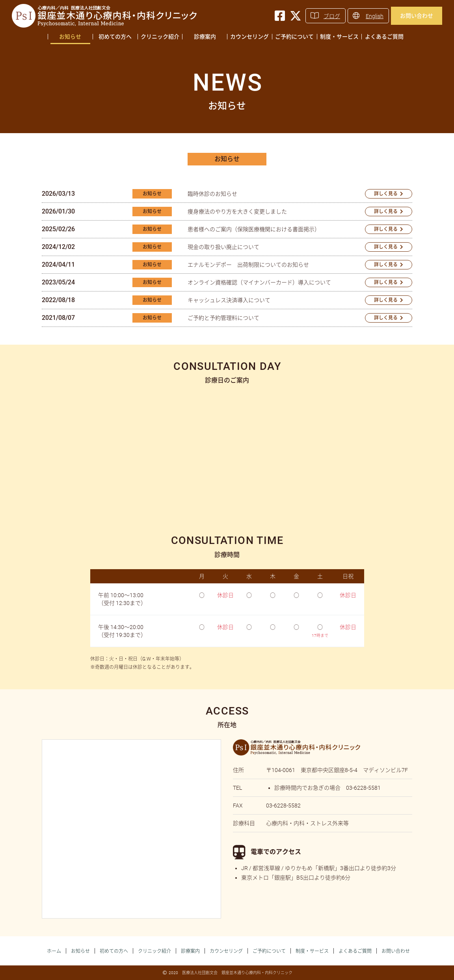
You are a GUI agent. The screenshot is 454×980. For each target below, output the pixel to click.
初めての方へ (115, 37)
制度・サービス (339, 37)
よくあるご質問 (384, 37)
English (375, 16)
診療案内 (205, 37)
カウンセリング (249, 37)
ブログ (332, 16)
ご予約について (294, 37)
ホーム (54, 951)
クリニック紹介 (160, 37)
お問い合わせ (417, 16)
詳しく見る (386, 194)
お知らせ (70, 37)
